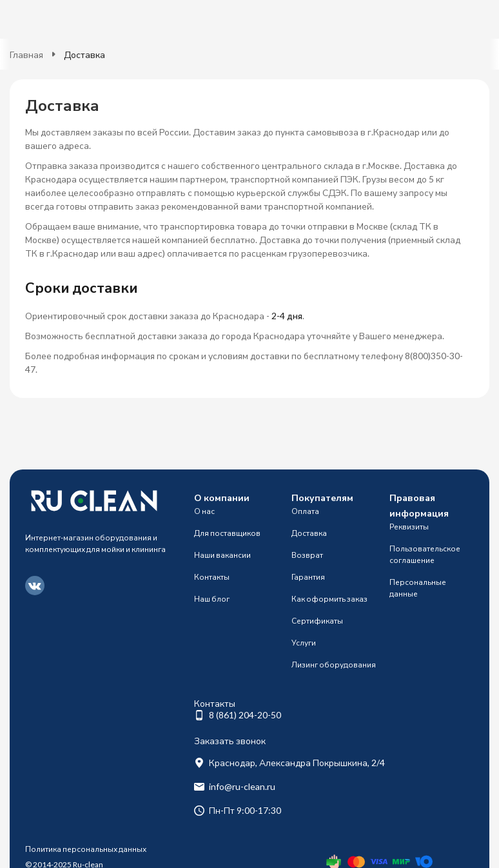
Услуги (304, 643)
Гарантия (308, 577)
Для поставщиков (227, 533)
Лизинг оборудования (334, 665)
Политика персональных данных (86, 849)
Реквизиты (409, 527)
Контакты (212, 577)
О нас (204, 511)
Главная (26, 54)
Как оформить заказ (329, 599)
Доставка (309, 533)
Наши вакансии (222, 555)
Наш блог (212, 599)
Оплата (305, 511)
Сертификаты (317, 621)
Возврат (307, 555)
